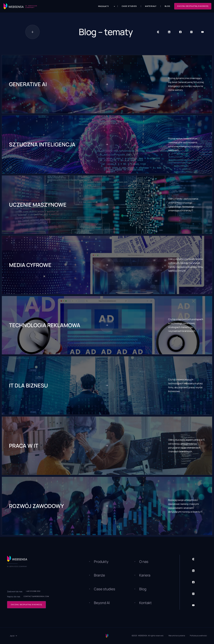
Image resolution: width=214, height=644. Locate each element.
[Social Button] (158, 32)
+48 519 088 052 (33, 591)
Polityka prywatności (198, 636)
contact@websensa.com (36, 596)
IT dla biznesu (28, 385)
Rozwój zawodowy (36, 506)
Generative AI (28, 84)
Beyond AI (102, 603)
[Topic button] (107, 84)
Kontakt (145, 603)
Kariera (145, 575)
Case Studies (129, 6)
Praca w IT (24, 446)
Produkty (101, 562)
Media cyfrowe (30, 265)
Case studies (105, 589)
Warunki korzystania (177, 636)
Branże (99, 575)
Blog (167, 6)
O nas (144, 562)
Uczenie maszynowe (38, 205)
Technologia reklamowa (45, 325)
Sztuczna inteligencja (42, 144)
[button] (105, 6)
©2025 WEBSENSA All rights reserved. (148, 636)
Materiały (151, 6)
